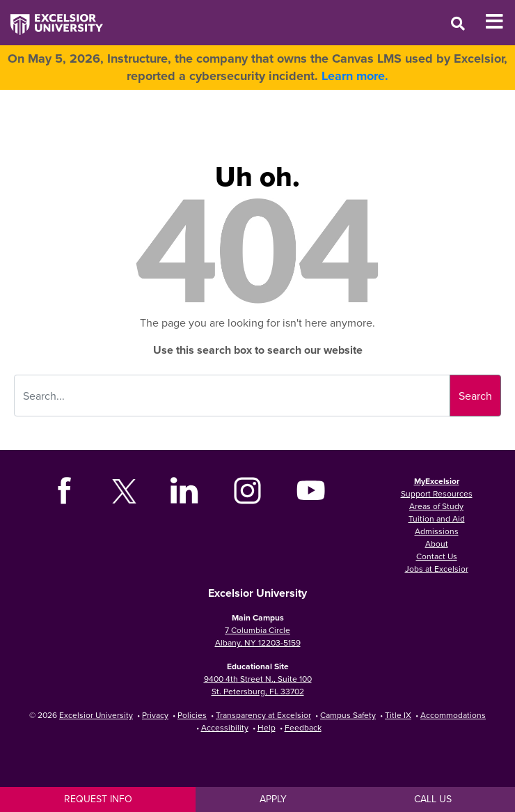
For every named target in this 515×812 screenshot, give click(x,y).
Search (475, 396)
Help (267, 727)
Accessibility (225, 727)
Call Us (433, 799)
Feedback (303, 727)
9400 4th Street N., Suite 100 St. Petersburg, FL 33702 (258, 685)
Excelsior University (96, 715)
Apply (273, 799)
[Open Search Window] (458, 23)
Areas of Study (436, 506)
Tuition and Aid (437, 518)
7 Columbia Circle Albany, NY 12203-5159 (258, 636)
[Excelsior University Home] (51, 17)
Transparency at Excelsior (263, 715)
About (437, 544)
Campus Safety (348, 715)
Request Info (98, 799)
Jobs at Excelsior (437, 569)
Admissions (437, 531)
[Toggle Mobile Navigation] (500, 22)
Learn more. (355, 76)
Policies (192, 715)
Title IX (398, 715)
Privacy (155, 715)
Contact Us (437, 556)
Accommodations (453, 715)
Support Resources (437, 493)
